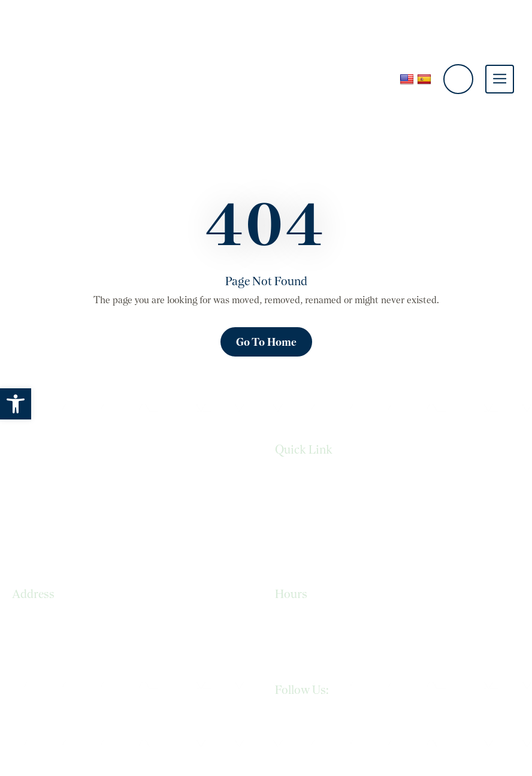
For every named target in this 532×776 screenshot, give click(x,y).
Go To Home (266, 342)
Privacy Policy (303, 502)
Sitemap (292, 550)
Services (292, 478)
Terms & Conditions (316, 526)
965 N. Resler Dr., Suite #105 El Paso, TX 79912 (72, 628)
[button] (16, 404)
